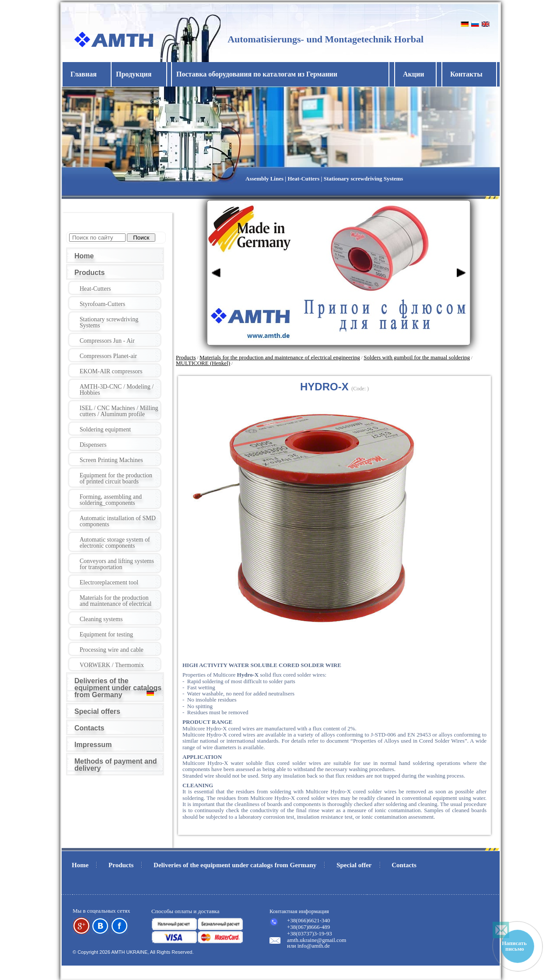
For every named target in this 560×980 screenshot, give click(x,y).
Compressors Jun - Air (107, 341)
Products (89, 273)
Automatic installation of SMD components (118, 521)
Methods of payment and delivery (115, 765)
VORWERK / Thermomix (112, 665)
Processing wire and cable (112, 650)
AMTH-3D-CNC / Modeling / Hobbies (117, 390)
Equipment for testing (106, 634)
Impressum (93, 745)
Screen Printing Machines (111, 460)
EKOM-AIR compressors (111, 371)
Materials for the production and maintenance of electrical (115, 601)
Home (84, 256)
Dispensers (93, 445)
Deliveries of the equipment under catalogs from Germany (118, 688)
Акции (413, 74)
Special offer (354, 865)
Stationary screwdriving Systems (109, 322)
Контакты (466, 74)
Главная (84, 74)
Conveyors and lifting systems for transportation (117, 564)
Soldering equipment (105, 429)
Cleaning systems (101, 619)
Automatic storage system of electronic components (115, 543)
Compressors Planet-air (108, 356)
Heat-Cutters (95, 289)
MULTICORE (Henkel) (203, 363)
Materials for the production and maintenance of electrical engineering (280, 357)
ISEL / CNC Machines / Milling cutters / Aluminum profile (119, 411)
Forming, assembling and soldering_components (111, 500)
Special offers (97, 711)
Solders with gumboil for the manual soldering (417, 357)
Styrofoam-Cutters (102, 304)
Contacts (89, 728)
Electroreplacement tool (109, 582)
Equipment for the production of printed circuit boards (116, 478)
